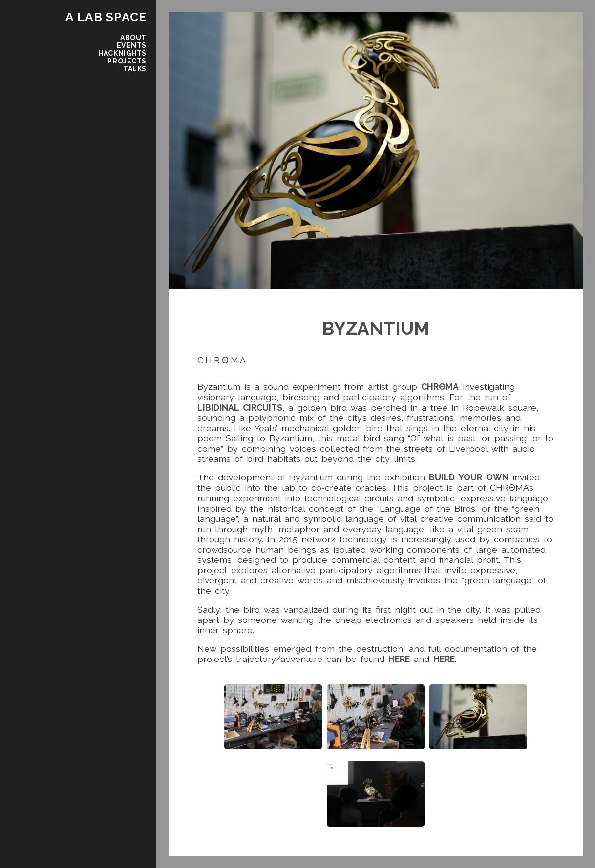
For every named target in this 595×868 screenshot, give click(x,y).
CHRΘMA (440, 386)
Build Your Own (469, 477)
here (399, 659)
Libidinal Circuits (240, 407)
